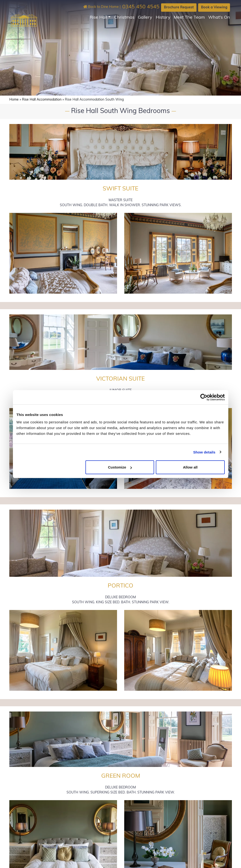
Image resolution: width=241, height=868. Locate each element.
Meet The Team (189, 18)
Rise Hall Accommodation (42, 100)
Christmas (124, 18)
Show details (204, 452)
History (163, 18)
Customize (120, 467)
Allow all (190, 467)
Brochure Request (179, 8)
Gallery (145, 18)
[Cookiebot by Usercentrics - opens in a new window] (204, 397)
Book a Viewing (214, 8)
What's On (219, 18)
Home (14, 100)
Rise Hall (98, 18)
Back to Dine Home (101, 7)
